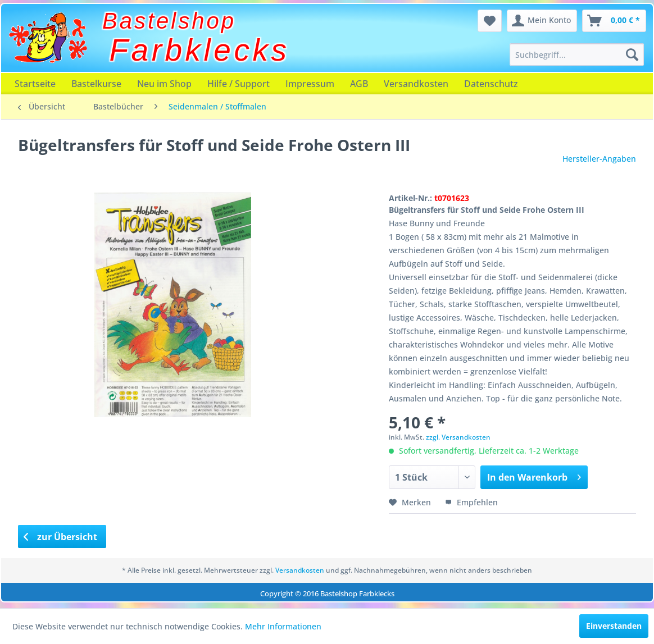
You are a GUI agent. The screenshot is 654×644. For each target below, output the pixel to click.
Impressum (310, 84)
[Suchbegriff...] (577, 54)
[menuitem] (577, 54)
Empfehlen (471, 502)
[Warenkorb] (614, 21)
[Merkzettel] (490, 21)
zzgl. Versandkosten (458, 437)
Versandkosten (416, 84)
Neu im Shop (164, 84)
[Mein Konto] (542, 21)
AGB (359, 84)
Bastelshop (169, 21)
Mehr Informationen (283, 626)
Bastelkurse (96, 84)
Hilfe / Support (239, 84)
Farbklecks (200, 50)
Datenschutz (491, 84)
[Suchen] (632, 54)
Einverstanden (614, 626)
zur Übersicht (61, 537)
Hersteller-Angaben (599, 159)
